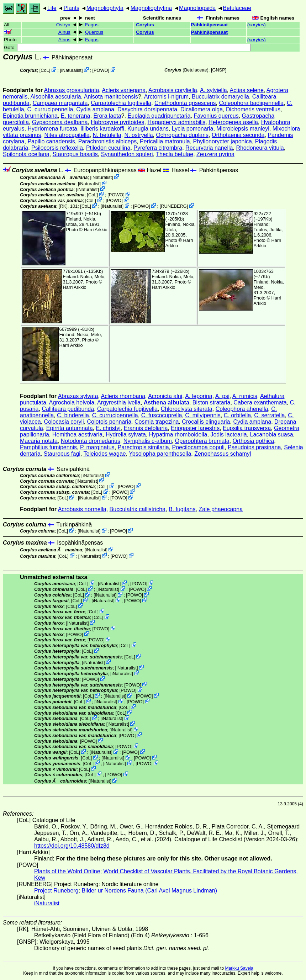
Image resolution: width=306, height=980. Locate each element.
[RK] (63, 206)
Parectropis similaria (143, 447)
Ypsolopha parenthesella (160, 454)
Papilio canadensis (51, 141)
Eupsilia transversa (247, 428)
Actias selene (247, 90)
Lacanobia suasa (272, 435)
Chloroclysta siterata (187, 409)
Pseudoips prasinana (254, 447)
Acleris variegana (124, 90)
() (257, 25)
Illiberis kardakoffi (102, 129)
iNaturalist (71, 70)
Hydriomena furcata (52, 129)
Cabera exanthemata (260, 402)
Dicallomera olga (202, 109)
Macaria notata (39, 441)
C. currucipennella (50, 109)
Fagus (92, 25)
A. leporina (199, 396)
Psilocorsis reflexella (57, 148)
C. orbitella (237, 415)
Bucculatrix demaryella (220, 97)
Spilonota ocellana (26, 154)
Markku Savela (239, 968)
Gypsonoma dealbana (60, 122)
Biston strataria (212, 402)
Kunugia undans (148, 129)
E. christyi (108, 428)
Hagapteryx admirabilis (176, 122)
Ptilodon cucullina (108, 148)
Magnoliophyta (105, 8)
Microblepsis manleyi (243, 129)
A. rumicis (245, 396)
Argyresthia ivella (119, 402)
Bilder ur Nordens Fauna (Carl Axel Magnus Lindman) (149, 891)
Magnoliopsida (197, 8)
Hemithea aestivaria (77, 435)
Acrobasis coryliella (173, 90)
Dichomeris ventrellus (253, 109)
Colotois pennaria (109, 422)
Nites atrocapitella (67, 135)
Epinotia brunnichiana (30, 116)
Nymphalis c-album (148, 441)
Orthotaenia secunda (238, 135)
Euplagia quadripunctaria (159, 116)
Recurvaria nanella (209, 148)
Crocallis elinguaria (206, 422)
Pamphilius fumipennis (48, 447)
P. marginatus (97, 447)
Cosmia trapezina (157, 422)
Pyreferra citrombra (158, 148)
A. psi (222, 396)
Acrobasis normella (82, 509)
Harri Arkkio (96, 230)
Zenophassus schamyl (223, 454)
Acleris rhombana (123, 396)
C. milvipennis (203, 415)
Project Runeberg (56, 891)
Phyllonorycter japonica (223, 141)
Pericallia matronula (165, 141)
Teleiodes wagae (105, 454)
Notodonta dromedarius (91, 441)
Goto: (127, 47)
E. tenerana (76, 116)
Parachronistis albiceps (108, 141)
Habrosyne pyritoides (117, 122)
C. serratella (269, 415)
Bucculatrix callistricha (138, 509)
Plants (71, 8)
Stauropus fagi (62, 454)
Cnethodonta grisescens (185, 103)
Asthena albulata (167, 402)
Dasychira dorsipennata (147, 109)
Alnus (64, 32)
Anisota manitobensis (111, 97)
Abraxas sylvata (78, 396)
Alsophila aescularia (56, 97)
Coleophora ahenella (242, 409)
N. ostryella (139, 135)
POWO (101, 70)
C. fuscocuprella (162, 415)
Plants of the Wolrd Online (67, 871)
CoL (45, 70)
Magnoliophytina (151, 8)
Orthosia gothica (254, 441)
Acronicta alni (165, 396)
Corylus (145, 25)
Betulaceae (237, 8)
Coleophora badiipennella (251, 103)
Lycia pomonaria (193, 129)
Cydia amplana (95, 109)
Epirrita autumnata (70, 428)
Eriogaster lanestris (195, 428)
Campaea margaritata (60, 103)
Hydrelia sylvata (126, 435)
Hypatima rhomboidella (178, 435)
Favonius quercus (216, 116)
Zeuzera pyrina (215, 154)
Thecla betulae (175, 154)
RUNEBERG (174, 206)
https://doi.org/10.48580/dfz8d (72, 846)
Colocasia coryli (64, 422)
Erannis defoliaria (146, 428)
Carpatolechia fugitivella (121, 103)
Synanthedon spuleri (127, 154)
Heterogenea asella (233, 122)
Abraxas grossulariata (72, 90)
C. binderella (73, 415)
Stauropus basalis (75, 154)
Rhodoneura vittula (260, 148)
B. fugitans (182, 509)
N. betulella (107, 135)
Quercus (94, 32)
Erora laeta (107, 116)
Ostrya (63, 25)
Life (52, 8)
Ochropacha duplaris (182, 135)
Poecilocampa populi (198, 447)
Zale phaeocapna (221, 509)
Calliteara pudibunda (68, 409)
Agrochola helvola (72, 402)
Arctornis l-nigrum (166, 97)
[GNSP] (219, 70)
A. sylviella (213, 90)
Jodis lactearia (228, 435)
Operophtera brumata (202, 441)
